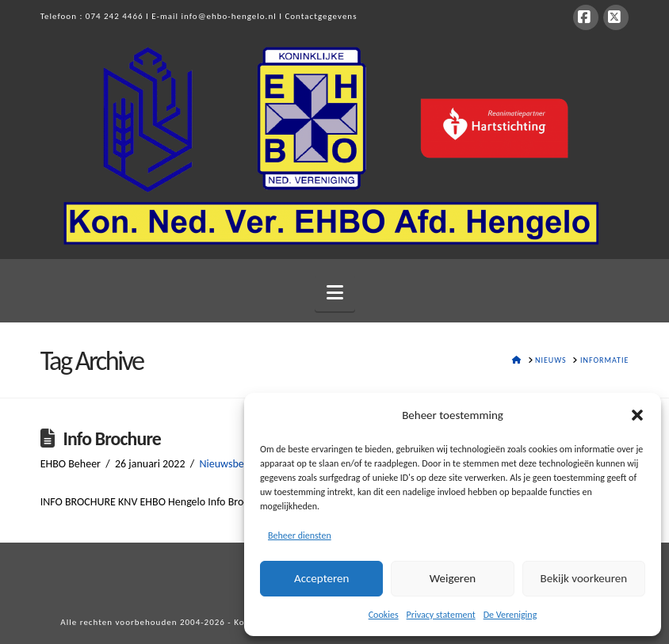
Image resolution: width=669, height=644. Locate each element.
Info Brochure (111, 438)
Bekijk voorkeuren (584, 578)
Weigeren (453, 578)
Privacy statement (441, 615)
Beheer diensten (300, 535)
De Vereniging (510, 615)
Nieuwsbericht (232, 464)
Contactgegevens (321, 16)
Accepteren (321, 578)
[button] (637, 415)
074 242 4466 (115, 16)
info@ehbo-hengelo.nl (229, 16)
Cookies (384, 615)
